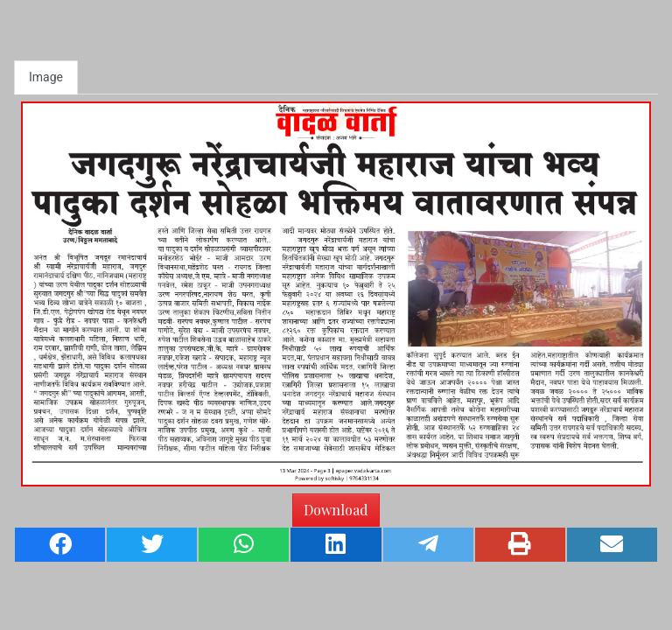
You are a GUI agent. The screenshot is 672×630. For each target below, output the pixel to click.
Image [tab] (46, 77)
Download (336, 510)
